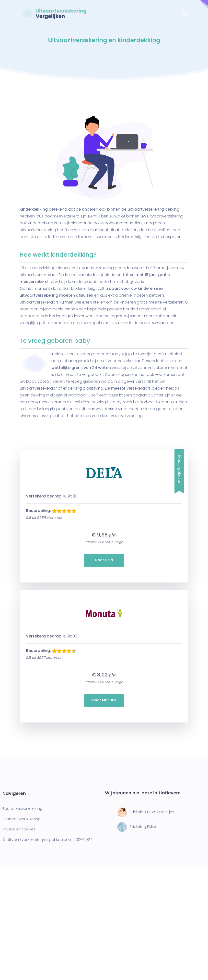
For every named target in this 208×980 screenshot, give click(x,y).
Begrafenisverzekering (22, 808)
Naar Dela (104, 560)
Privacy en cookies (19, 829)
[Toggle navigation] (184, 16)
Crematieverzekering (21, 819)
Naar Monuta (104, 700)
